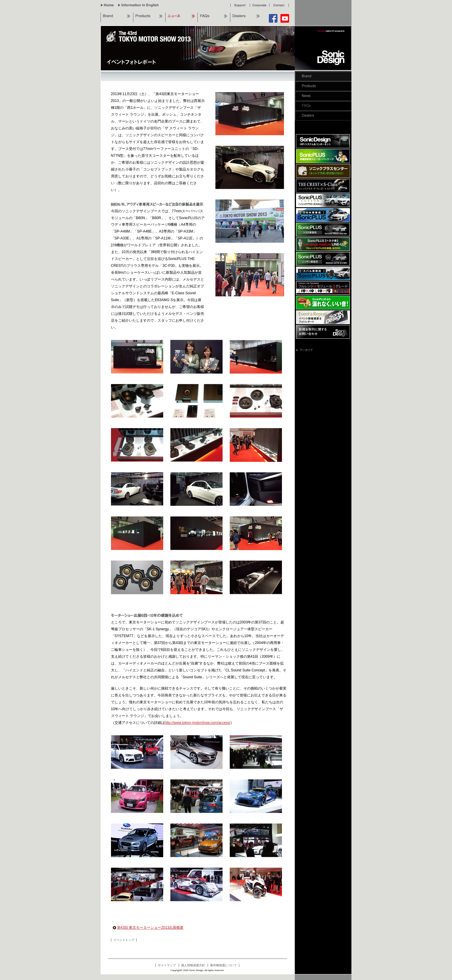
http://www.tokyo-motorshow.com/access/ (198, 723)
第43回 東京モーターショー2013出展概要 (148, 928)
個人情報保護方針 (193, 965)
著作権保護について (223, 965)
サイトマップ (167, 965)
